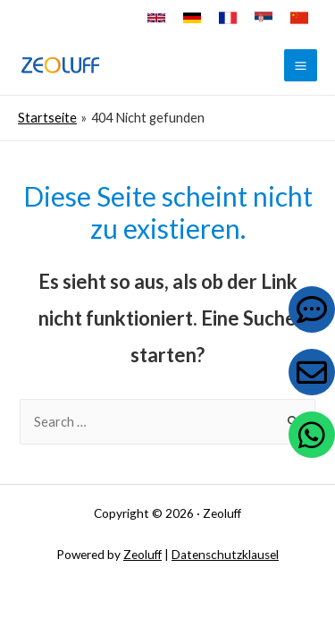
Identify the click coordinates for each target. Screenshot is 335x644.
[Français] (228, 18)
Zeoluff (142, 555)
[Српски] (264, 18)
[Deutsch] (192, 18)
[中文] (299, 18)
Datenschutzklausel (225, 555)
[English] (156, 18)
